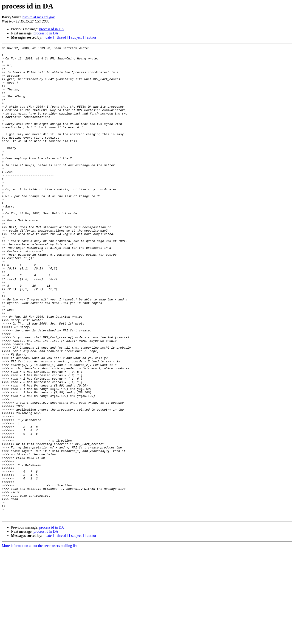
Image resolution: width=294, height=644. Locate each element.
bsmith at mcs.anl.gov (39, 17)
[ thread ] (61, 37)
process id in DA (52, 29)
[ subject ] (76, 37)
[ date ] (49, 37)
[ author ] (92, 37)
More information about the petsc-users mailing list (40, 640)
